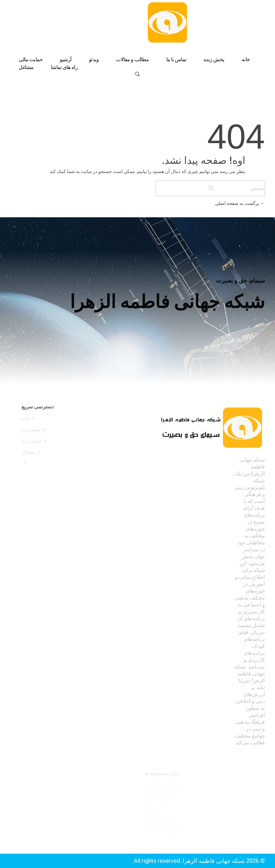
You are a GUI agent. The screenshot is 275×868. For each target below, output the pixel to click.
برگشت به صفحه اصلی (240, 203)
